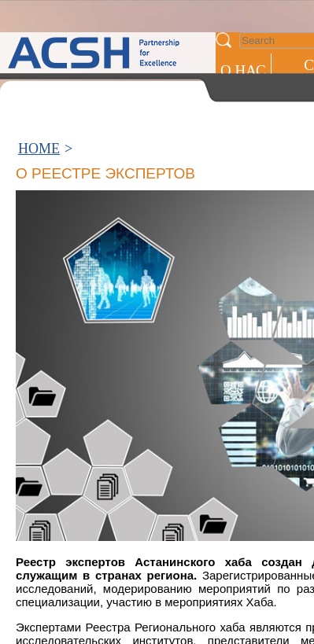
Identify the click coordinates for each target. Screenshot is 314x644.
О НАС (243, 70)
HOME (39, 149)
